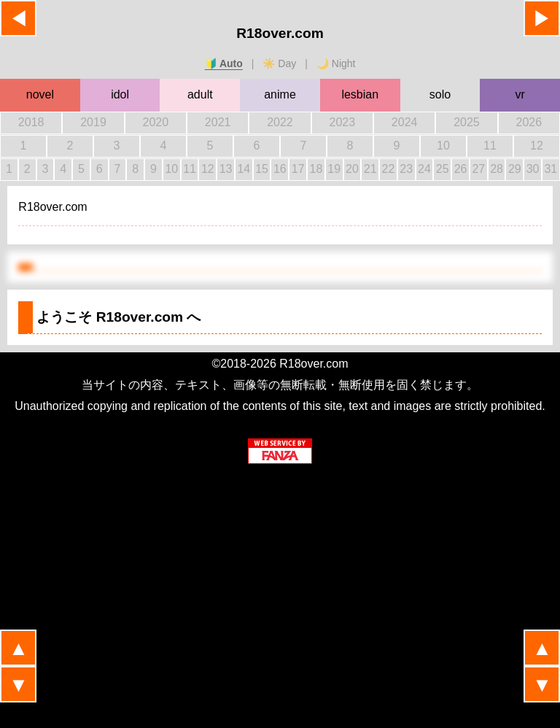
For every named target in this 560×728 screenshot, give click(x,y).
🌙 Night (336, 63)
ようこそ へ (118, 317)
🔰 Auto (224, 63)
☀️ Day (279, 63)
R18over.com (280, 33)
